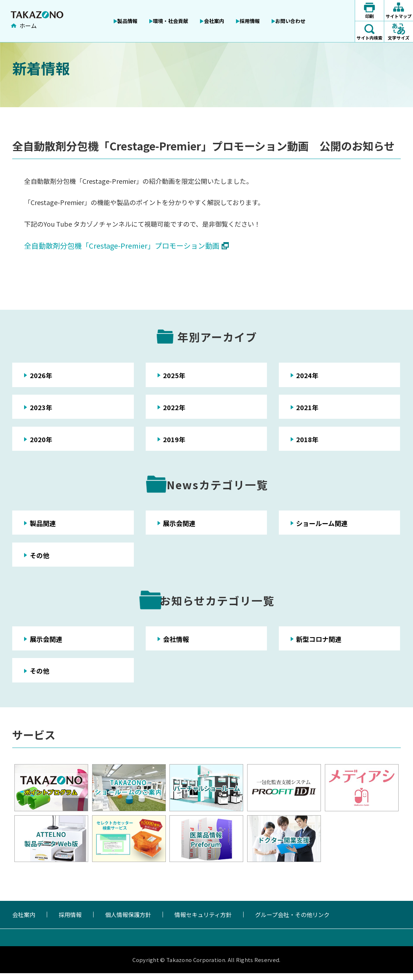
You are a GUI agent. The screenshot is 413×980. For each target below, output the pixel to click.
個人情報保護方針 (128, 921)
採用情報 (70, 921)
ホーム (28, 26)
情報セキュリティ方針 (203, 921)
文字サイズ (399, 38)
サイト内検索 (369, 38)
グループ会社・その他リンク (292, 921)
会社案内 (24, 921)
